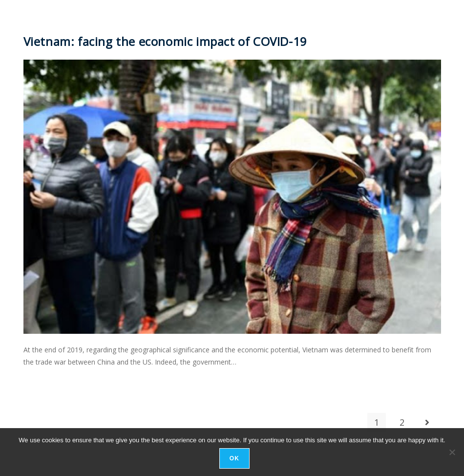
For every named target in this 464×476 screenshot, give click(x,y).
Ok (234, 458)
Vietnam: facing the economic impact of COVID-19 (165, 41)
